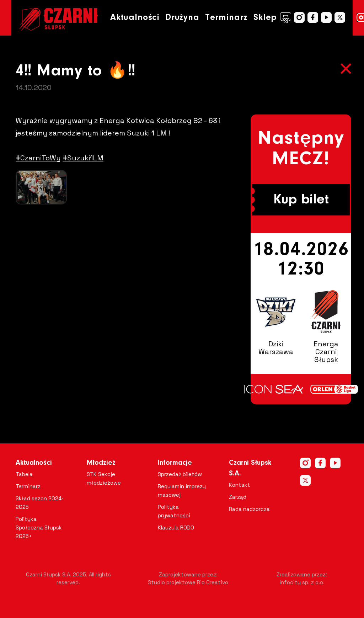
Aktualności (135, 18)
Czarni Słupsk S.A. (250, 468)
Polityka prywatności (174, 511)
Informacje (175, 463)
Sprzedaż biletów (180, 474)
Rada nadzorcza (249, 509)
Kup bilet (301, 200)
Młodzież (101, 463)
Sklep (272, 18)
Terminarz (226, 18)
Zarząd (238, 497)
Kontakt (240, 485)
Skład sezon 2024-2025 (40, 503)
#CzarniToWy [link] (38, 158)
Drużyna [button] (182, 18)
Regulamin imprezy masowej (182, 491)
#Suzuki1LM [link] (83, 158)
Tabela (24, 474)
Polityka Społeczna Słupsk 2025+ (39, 528)
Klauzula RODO (176, 528)
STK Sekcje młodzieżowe (104, 478)
